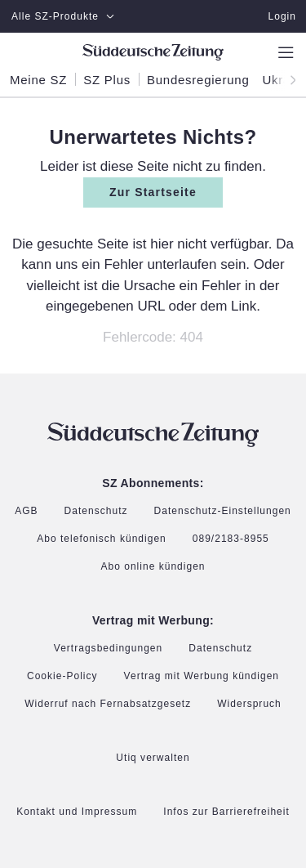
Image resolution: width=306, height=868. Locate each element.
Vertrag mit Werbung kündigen (202, 676)
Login (282, 16)
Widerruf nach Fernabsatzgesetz (108, 704)
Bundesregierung (198, 80)
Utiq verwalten (153, 758)
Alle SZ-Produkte (63, 16)
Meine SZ (38, 80)
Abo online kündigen (153, 567)
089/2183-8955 (231, 539)
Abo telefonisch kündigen (102, 539)
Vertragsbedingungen (108, 649)
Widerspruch (249, 704)
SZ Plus (107, 80)
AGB (26, 511)
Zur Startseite (153, 192)
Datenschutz (96, 511)
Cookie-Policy (62, 677)
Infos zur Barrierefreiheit (226, 812)
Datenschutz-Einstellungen (223, 512)
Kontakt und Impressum (77, 812)
